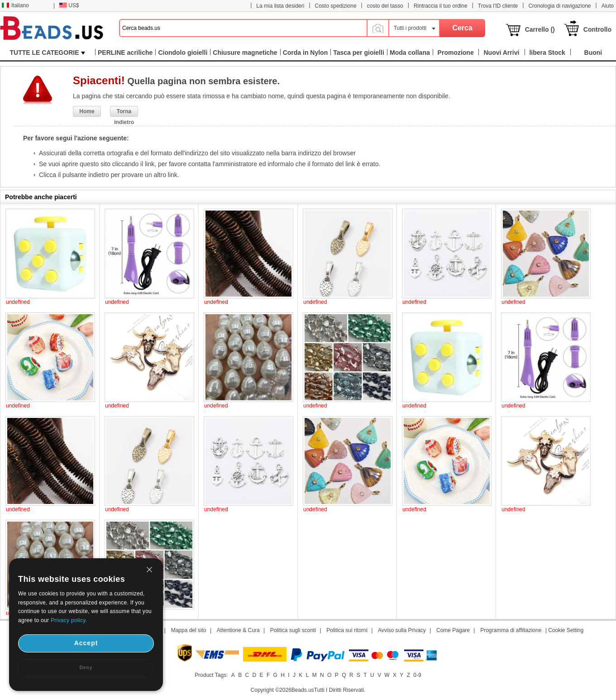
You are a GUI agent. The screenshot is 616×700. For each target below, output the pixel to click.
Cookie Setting (566, 630)
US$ (69, 5)
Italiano (15, 5)
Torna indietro (124, 113)
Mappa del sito (189, 630)
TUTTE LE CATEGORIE (48, 53)
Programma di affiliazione (511, 630)
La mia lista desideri (280, 6)
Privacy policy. (69, 620)
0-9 (417, 675)
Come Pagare (453, 630)
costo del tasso (385, 6)
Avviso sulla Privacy (402, 630)
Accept (86, 643)
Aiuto (608, 6)
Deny (86, 668)
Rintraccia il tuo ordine (441, 6)
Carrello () (540, 29)
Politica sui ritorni (347, 630)
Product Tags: (211, 675)
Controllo (597, 29)
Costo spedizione (336, 6)
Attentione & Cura (238, 630)
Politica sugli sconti (293, 630)
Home (87, 111)
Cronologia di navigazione (559, 6)
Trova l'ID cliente (498, 6)
